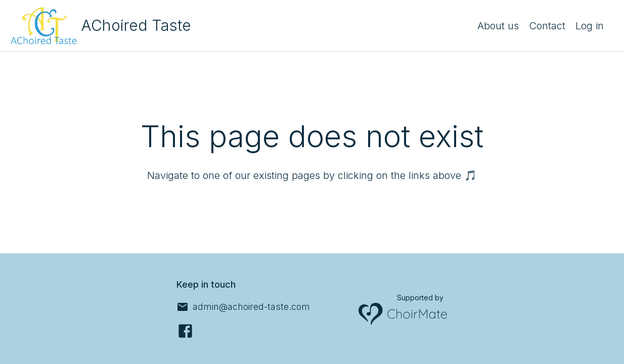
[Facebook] (185, 331)
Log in (590, 26)
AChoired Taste (136, 25)
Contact (547, 26)
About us (498, 26)
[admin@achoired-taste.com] (243, 307)
